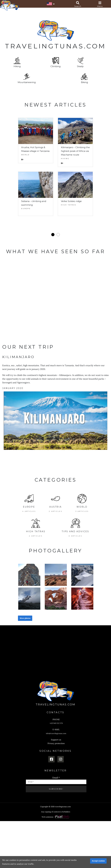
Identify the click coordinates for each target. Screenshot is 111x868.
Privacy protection (56, 743)
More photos (25, 618)
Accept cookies (98, 861)
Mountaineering (27, 78)
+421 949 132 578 (56, 723)
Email (56, 778)
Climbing (55, 62)
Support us (56, 740)
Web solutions (48, 817)
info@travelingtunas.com (56, 733)
